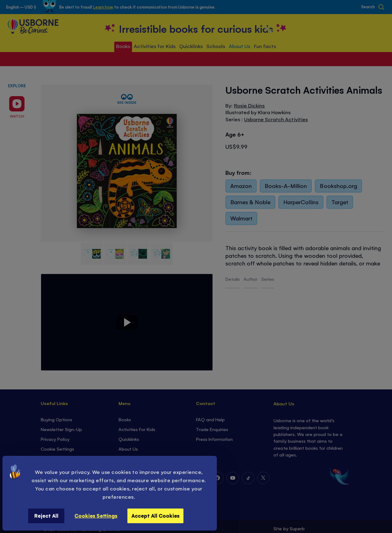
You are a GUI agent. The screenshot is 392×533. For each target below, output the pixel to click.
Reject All (46, 516)
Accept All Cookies (155, 516)
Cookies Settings (96, 516)
